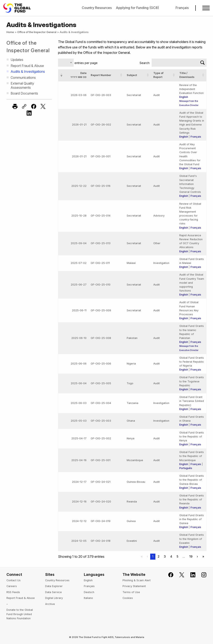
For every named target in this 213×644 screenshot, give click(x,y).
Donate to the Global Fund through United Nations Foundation (20, 614)
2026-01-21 (79, 125)
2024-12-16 (79, 502)
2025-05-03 (79, 421)
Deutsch (89, 592)
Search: (145, 63)
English (184, 97)
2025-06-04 (79, 383)
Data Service (53, 592)
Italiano (88, 598)
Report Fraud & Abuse (21, 598)
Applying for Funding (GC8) (137, 8)
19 (191, 556)
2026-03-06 (79, 95)
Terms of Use (131, 592)
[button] (62, 75)
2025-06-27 (79, 285)
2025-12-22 (79, 186)
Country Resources (97, 8)
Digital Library (54, 598)
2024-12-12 (79, 521)
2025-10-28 (79, 216)
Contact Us (14, 580)
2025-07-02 (79, 263)
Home (10, 32)
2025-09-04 (79, 243)
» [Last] (203, 556)
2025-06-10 (79, 338)
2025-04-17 (79, 438)
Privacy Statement (134, 586)
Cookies (128, 598)
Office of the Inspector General (37, 32)
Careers (12, 586)
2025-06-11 (79, 310)
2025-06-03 (79, 403)
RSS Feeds (13, 592)
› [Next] (197, 556)
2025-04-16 (79, 460)
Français (182, 8)
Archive (50, 604)
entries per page (86, 63)
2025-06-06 (79, 364)
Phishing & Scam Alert (137, 580)
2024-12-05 (79, 541)
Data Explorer (54, 586)
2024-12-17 (79, 482)
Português (186, 468)
